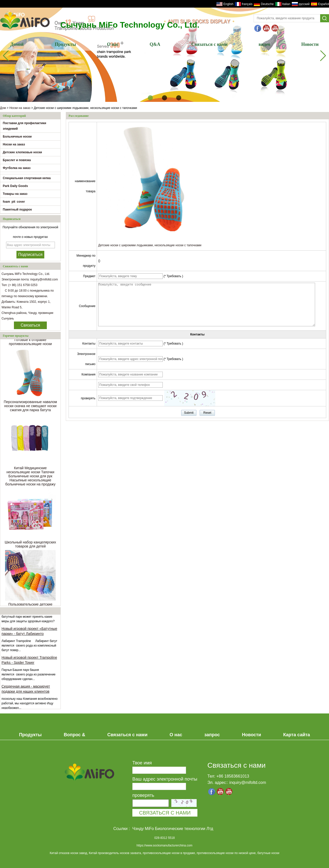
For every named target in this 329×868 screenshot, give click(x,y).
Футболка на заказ (17, 168)
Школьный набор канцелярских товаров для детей (30, 546)
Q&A (155, 44)
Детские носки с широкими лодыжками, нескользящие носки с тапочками (150, 245)
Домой (17, 44)
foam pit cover (14, 202)
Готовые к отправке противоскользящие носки (30, 344)
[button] (150, 98)
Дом (3, 108)
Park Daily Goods (15, 186)
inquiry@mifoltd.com (248, 782)
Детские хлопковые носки (22, 152)
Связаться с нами (209, 44)
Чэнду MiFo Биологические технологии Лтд (173, 829)
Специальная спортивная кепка (27, 178)
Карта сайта (297, 735)
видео (264, 44)
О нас (113, 44)
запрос (212, 735)
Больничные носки (17, 137)
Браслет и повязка (17, 160)
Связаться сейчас (30, 326)
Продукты (65, 44)
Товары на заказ (15, 194)
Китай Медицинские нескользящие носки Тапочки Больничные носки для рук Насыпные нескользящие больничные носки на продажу (30, 478)
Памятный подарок (17, 210)
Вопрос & (75, 735)
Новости (310, 44)
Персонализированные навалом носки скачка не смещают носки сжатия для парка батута (30, 408)
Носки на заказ (20, 108)
